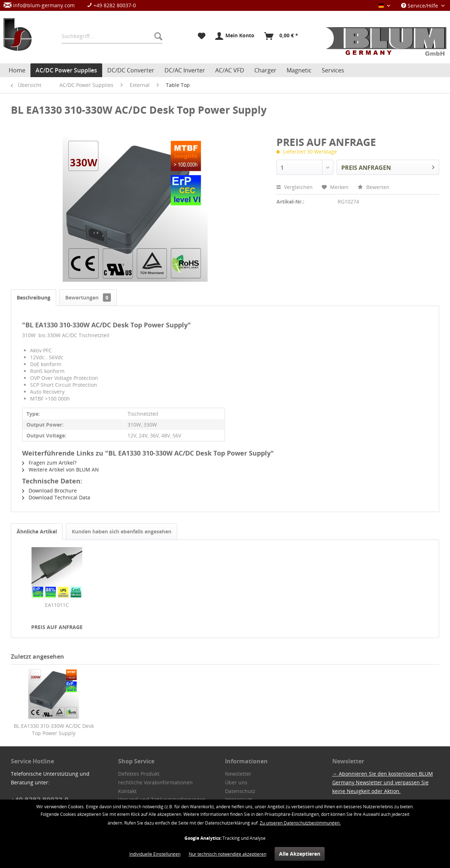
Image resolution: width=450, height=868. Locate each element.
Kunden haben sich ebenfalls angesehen (122, 531)
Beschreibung (34, 297)
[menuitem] (73, 5)
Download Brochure (49, 490)
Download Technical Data (56, 497)
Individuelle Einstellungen (155, 854)
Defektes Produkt (139, 774)
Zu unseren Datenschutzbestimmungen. (300, 823)
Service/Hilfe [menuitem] (420, 6)
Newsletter (238, 774)
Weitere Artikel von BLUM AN (61, 469)
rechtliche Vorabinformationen (155, 782)
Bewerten (374, 187)
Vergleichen (295, 187)
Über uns (236, 782)
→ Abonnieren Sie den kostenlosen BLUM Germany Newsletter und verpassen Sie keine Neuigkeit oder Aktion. (383, 782)
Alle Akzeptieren (300, 854)
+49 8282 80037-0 (111, 5)
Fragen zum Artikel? (49, 463)
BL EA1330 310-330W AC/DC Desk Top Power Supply (54, 729)
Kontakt (127, 791)
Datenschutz (240, 791)
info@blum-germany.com (39, 5)
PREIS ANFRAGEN (388, 167)
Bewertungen (88, 297)
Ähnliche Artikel (37, 531)
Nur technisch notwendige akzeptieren (228, 854)
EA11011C (57, 605)
